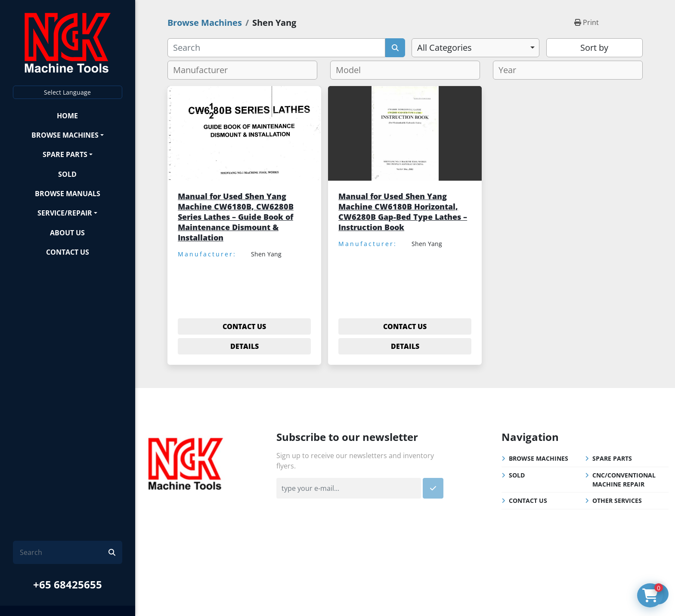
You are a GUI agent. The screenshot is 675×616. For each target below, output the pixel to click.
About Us (67, 233)
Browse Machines (65, 135)
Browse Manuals (68, 194)
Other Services (617, 500)
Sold (67, 174)
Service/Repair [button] (65, 213)
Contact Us (68, 252)
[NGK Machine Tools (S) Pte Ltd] (186, 462)
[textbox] (204, 70)
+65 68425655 (68, 584)
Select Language (67, 92)
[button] (68, 135)
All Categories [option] (444, 48)
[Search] (64, 552)
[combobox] (475, 48)
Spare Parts (65, 154)
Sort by (594, 48)
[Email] (349, 488)
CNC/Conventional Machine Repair (624, 480)
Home (67, 116)
